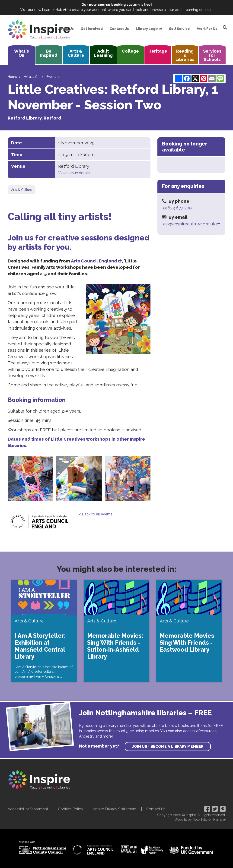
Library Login (147, 29)
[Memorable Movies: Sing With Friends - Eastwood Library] (189, 631)
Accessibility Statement (28, 809)
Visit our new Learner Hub (41, 10)
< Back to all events (96, 514)
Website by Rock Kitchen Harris (198, 820)
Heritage (158, 51)
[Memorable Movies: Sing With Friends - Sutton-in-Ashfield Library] (116, 631)
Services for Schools (212, 55)
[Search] (225, 27)
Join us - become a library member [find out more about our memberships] (168, 746)
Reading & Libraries (185, 55)
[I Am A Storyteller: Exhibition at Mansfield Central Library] (44, 631)
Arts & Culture (76, 53)
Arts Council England (94, 261)
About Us (66, 29)
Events (51, 77)
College (130, 51)
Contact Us (119, 29)
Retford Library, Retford (34, 118)
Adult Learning (103, 53)
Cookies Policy (70, 809)
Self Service (179, 29)
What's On (21, 53)
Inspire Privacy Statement (115, 809)
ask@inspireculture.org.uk (189, 224)
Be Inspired (49, 53)
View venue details (74, 173)
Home (12, 77)
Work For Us (207, 29)
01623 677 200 (177, 208)
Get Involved (92, 29)
